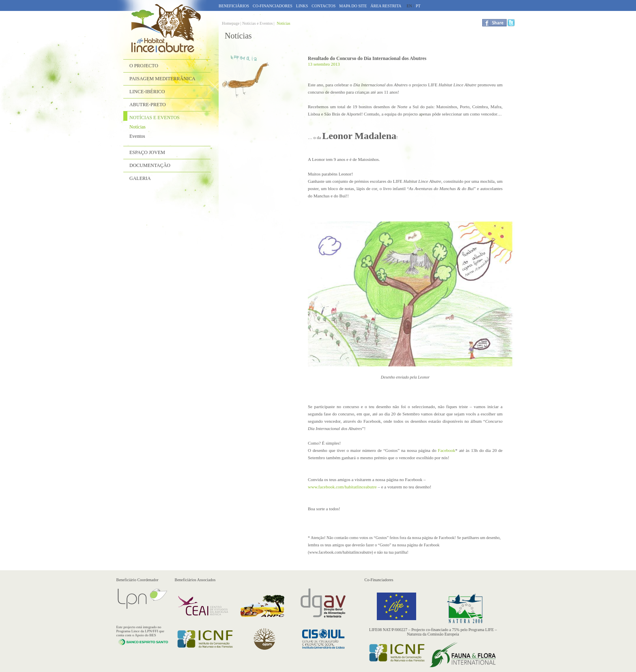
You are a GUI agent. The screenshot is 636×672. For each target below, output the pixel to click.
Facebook (447, 450)
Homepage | (232, 23)
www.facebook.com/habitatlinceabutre (342, 487)
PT (418, 6)
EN (409, 6)
